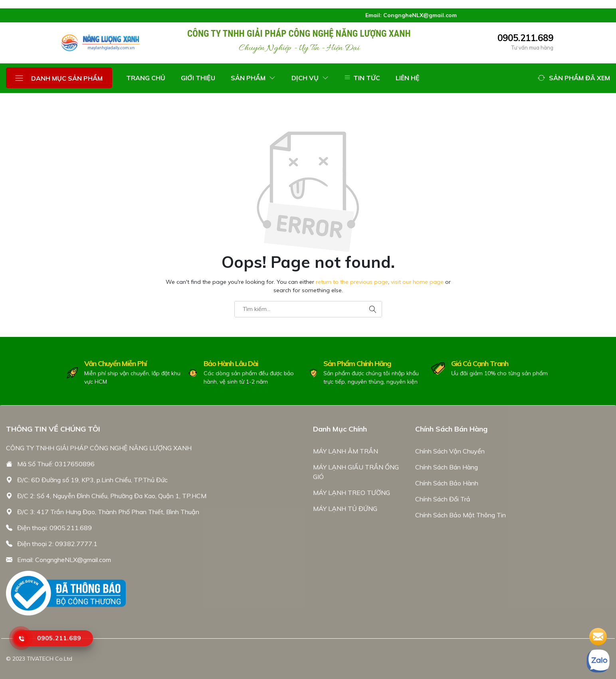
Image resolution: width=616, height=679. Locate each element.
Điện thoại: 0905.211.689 (54, 528)
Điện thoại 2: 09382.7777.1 (57, 544)
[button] (574, 78)
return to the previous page (352, 282)
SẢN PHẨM (253, 78)
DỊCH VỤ (310, 78)
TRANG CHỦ (146, 78)
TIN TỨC (362, 78)
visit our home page (417, 282)
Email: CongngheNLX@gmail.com (64, 560)
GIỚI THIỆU (198, 78)
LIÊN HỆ (408, 78)
